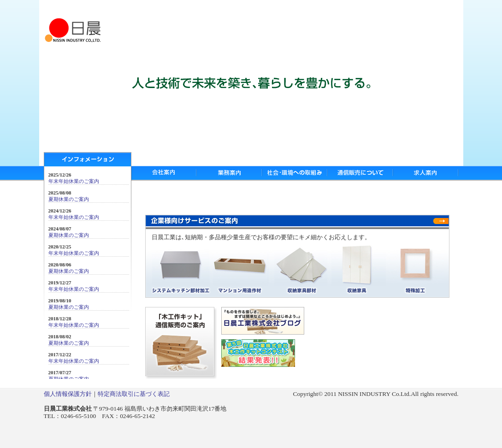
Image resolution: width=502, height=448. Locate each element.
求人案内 (426, 173)
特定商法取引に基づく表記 (134, 394)
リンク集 (442, 9)
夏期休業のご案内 (69, 199)
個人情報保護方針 (68, 394)
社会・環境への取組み (295, 173)
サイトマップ (406, 9)
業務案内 (229, 173)
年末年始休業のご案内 (74, 181)
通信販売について (360, 173)
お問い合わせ (364, 9)
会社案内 (164, 173)
